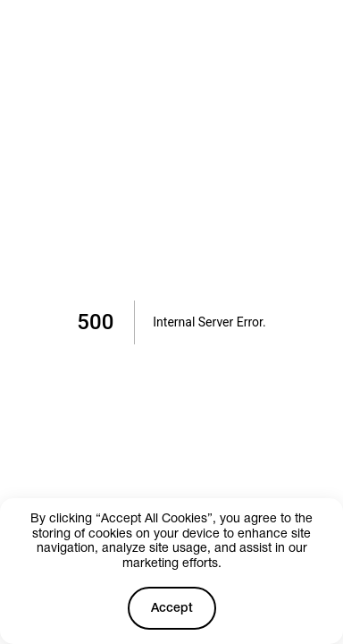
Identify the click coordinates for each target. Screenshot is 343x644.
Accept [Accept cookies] (172, 609)
